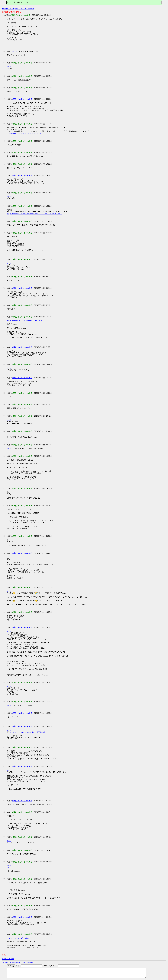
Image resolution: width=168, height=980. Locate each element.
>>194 (9, 591)
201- (26, 9)
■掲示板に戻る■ (8, 9)
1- (19, 9)
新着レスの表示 (8, 959)
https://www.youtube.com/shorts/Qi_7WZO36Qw (25, 321)
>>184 (9, 435)
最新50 (31, 9)
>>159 (9, 67)
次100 (25, 963)
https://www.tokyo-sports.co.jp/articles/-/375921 (25, 133)
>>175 (9, 368)
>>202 (9, 770)
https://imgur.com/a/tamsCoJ (18, 938)
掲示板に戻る (8, 963)
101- (22, 9)
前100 (20, 963)
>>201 (9, 868)
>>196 (9, 686)
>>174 (9, 263)
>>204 (9, 841)
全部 (16, 9)
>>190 (9, 557)
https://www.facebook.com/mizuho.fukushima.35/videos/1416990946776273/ (35, 214)
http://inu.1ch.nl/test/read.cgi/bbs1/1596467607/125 (29, 732)
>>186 (9, 420)
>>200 (9, 730)
